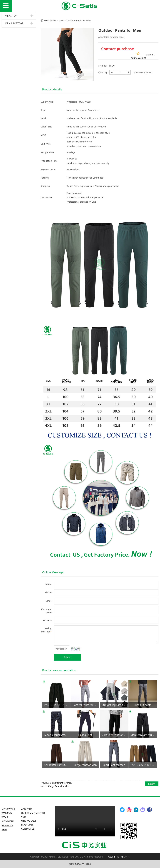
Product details (52, 89)
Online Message (53, 572)
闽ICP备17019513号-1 (80, 864)
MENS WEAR (50, 21)
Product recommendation (59, 670)
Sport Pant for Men (62, 783)
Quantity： (104, 72)
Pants (62, 21)
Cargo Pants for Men (59, 786)
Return (152, 784)
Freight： (103, 66)
